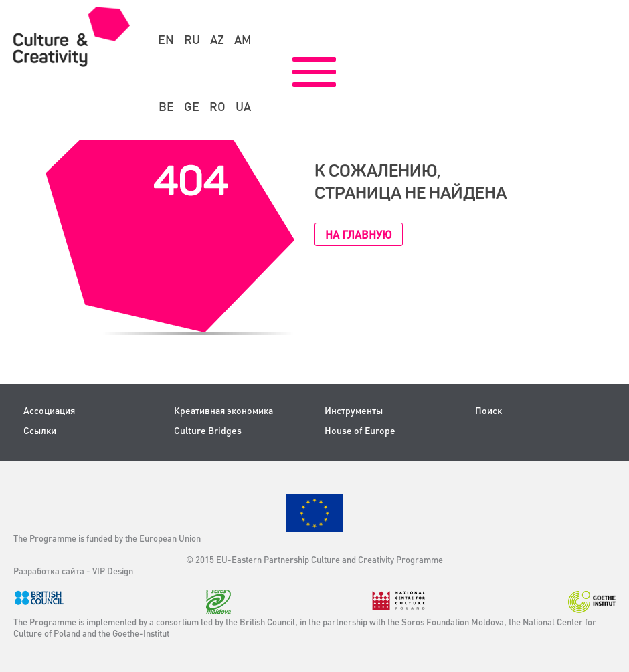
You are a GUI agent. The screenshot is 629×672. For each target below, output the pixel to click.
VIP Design (113, 571)
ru (192, 39)
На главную (359, 234)
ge (192, 106)
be (166, 106)
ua (243, 106)
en (166, 39)
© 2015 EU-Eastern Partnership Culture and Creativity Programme (314, 559)
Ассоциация (49, 410)
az (217, 39)
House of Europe (360, 430)
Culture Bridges (208, 430)
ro (217, 106)
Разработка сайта (49, 571)
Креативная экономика (223, 410)
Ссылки (40, 430)
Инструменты (354, 410)
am (243, 39)
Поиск (488, 410)
